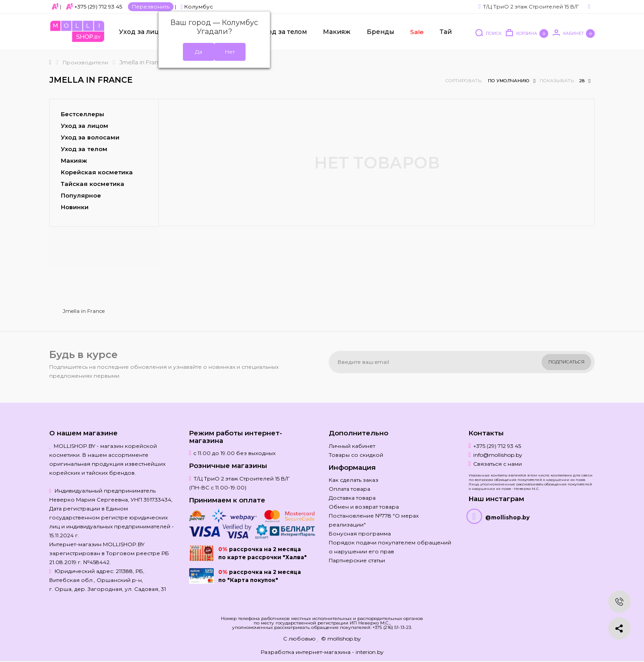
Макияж (337, 32)
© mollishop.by (341, 639)
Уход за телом (283, 32)
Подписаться (566, 362)
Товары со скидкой (356, 455)
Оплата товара (350, 489)
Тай (446, 32)
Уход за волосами (90, 137)
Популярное (81, 195)
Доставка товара (352, 498)
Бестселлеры (83, 114)
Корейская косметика (97, 172)
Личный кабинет (352, 446)
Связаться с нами (498, 464)
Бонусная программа (360, 533)
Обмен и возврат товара (364, 507)
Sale (416, 32)
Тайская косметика (93, 184)
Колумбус (197, 6)
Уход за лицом (144, 32)
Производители (85, 62)
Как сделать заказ (354, 480)
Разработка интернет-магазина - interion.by (322, 652)
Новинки (75, 207)
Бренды (380, 32)
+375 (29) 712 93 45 (98, 6)
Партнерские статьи (357, 560)
